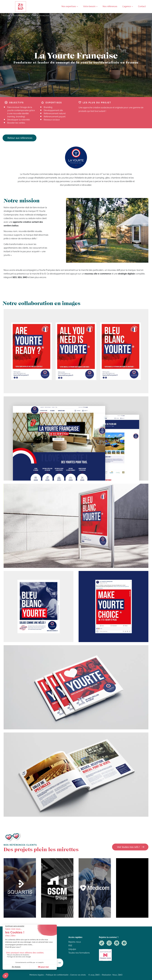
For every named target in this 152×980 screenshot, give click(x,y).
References (19, 16)
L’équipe (72, 949)
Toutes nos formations (79, 953)
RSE (70, 946)
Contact (142, 6)
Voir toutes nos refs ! (128, 847)
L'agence (127, 6)
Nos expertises (69, 6)
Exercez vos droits (78, 975)
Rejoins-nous (75, 942)
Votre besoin (89, 6)
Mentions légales (37, 975)
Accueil (7, 16)
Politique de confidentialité (57, 975)
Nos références (110, 6)
